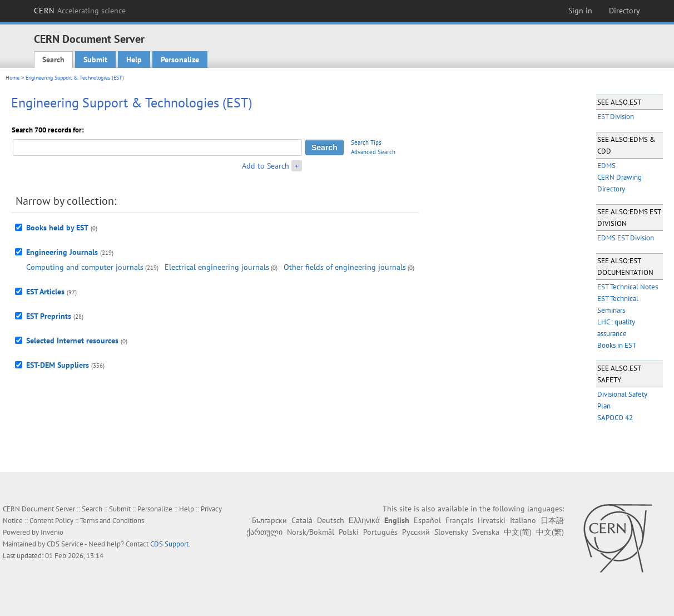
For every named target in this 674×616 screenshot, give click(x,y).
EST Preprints (49, 316)
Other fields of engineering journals (345, 267)
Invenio (52, 532)
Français (459, 520)
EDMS (606, 166)
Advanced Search (373, 152)
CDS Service (65, 544)
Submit (95, 60)
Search (53, 60)
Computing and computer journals (85, 267)
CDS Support (169, 544)
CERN (80, 11)
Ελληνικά (364, 520)
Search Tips (366, 142)
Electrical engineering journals (217, 267)
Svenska (486, 532)
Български (269, 520)
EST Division (616, 117)
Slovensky (451, 532)
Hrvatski (492, 520)
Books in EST (617, 345)
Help (134, 60)
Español (427, 520)
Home (13, 78)
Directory (625, 11)
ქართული (264, 532)
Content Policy (51, 521)
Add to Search (266, 166)
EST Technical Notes (628, 287)
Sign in (580, 11)
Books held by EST (57, 228)
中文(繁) (550, 532)
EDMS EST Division (626, 238)
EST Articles (45, 292)
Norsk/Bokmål (311, 532)
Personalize (180, 60)
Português (380, 532)
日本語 (552, 520)
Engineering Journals (62, 252)
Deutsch (331, 520)
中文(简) (518, 532)
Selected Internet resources (72, 341)
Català (302, 520)
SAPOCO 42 (615, 418)
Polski (349, 532)
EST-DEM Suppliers (58, 365)
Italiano (523, 520)
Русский (416, 532)
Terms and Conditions (112, 521)
